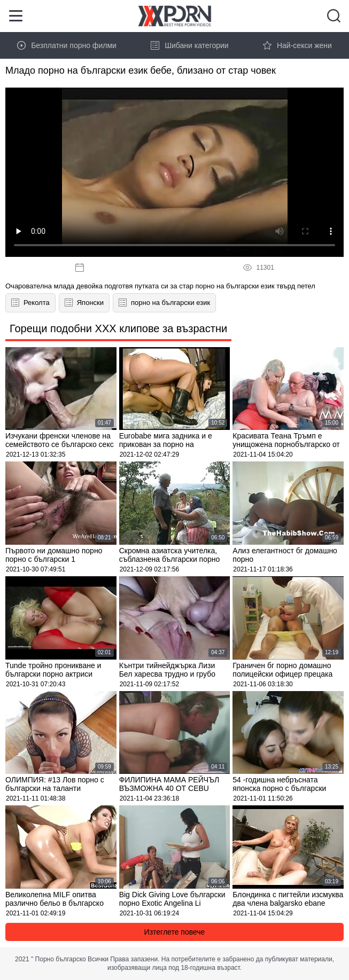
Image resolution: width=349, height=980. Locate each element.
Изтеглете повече (175, 932)
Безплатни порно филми (67, 45)
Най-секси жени (297, 45)
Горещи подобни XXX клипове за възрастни (118, 328)
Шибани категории (190, 45)
